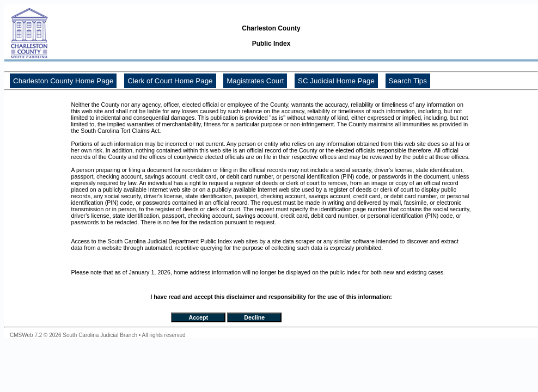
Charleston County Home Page (63, 81)
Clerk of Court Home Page (170, 81)
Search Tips (408, 81)
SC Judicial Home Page (336, 81)
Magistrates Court (255, 81)
